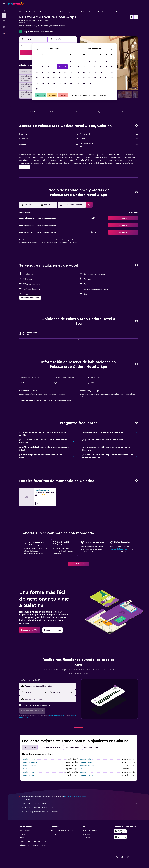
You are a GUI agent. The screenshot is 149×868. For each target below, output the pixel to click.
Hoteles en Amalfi (29, 772)
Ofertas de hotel (24, 12)
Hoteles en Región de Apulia (69, 12)
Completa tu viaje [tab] (91, 747)
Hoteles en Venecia (30, 762)
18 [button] (43, 78)
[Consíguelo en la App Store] (120, 837)
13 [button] (54, 72)
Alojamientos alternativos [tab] (50, 747)
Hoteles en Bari (85, 772)
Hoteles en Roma (29, 759)
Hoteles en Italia (52, 12)
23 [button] (71, 78)
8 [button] (65, 67)
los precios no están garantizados (75, 797)
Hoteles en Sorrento (30, 766)
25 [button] (43, 83)
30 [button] (71, 83)
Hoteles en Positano (86, 769)
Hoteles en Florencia (87, 762)
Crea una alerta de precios (119, 549)
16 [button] (71, 72)
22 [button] (65, 78)
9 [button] (71, 67)
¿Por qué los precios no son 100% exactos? (80, 812)
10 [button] (37, 72)
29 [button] (65, 83)
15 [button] (65, 72)
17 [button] (37, 78)
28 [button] (59, 83)
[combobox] (50, 686)
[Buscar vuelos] (4, 11)
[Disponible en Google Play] (120, 831)
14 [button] (60, 72)
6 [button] (54, 67)
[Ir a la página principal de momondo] (16, 3)
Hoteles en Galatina (88, 12)
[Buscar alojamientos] (4, 16)
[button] (4, 4)
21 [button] (60, 78)
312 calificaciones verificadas (46, 32)
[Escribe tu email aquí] (50, 699)
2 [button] (71, 61)
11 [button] (43, 72)
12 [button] (48, 72)
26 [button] (48, 83)
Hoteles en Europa (38, 12)
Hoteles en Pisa (28, 775)
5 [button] (48, 67)
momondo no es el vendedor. (80, 803)
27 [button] (54, 83)
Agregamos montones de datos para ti (80, 807)
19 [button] (48, 78)
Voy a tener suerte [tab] (72, 747)
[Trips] (4, 27)
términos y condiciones (57, 716)
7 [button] (59, 67)
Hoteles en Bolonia (86, 775)
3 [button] (37, 67)
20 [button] (54, 78)
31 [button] (37, 89)
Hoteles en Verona (29, 769)
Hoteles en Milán (85, 759)
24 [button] (37, 83)
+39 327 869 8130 (27, 28)
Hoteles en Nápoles (86, 766)
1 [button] (65, 61)
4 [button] (43, 67)
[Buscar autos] (4, 20)
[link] (79, 564)
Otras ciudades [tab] (30, 747)
